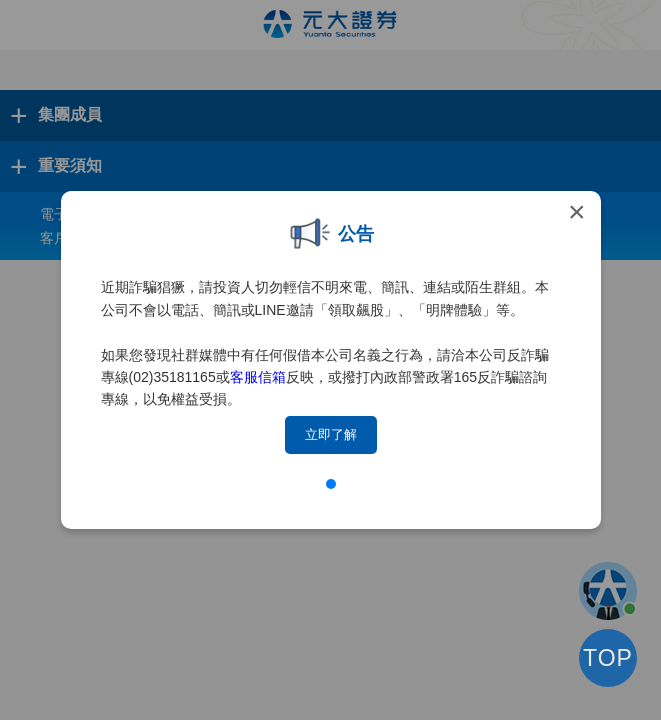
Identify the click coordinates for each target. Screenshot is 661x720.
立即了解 (331, 434)
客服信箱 (258, 377)
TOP (608, 658)
